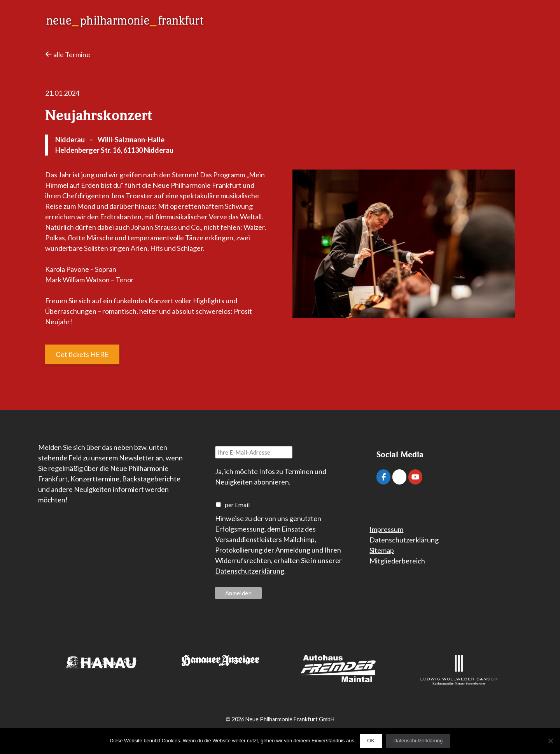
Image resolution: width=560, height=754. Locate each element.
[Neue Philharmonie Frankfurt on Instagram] (399, 477)
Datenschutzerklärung (250, 571)
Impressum (386, 529)
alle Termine (68, 54)
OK (371, 741)
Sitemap (382, 550)
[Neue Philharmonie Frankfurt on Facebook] (383, 477)
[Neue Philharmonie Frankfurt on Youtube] (415, 477)
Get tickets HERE (82, 354)
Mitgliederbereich (397, 561)
